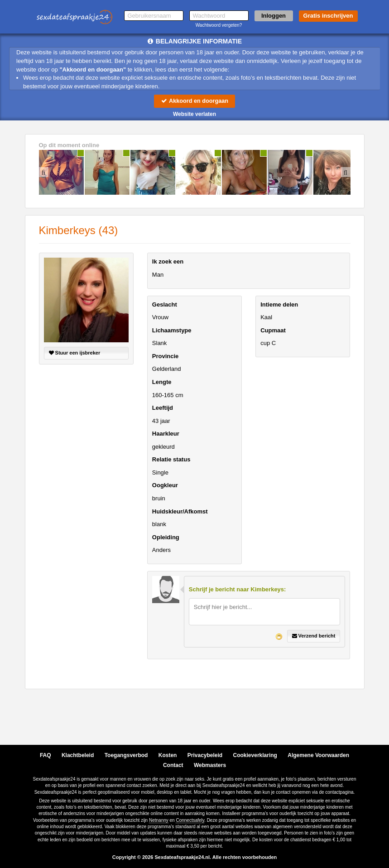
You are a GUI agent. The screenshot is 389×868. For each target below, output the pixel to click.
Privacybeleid (205, 755)
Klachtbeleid (78, 755)
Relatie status (171, 460)
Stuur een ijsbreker (75, 353)
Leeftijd (163, 408)
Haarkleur (166, 434)
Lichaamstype (172, 330)
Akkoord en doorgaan (194, 101)
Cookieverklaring (255, 755)
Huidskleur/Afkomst (180, 511)
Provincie (166, 356)
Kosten (168, 755)
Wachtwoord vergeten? (219, 25)
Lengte (162, 382)
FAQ (46, 755)
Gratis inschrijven (328, 16)
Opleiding (166, 537)
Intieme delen (279, 305)
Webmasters (210, 765)
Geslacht (165, 305)
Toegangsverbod (126, 755)
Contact (173, 765)
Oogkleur (165, 486)
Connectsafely (190, 820)
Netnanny (159, 820)
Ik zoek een (168, 262)
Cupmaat (273, 330)
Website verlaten (194, 114)
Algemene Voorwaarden (318, 755)
